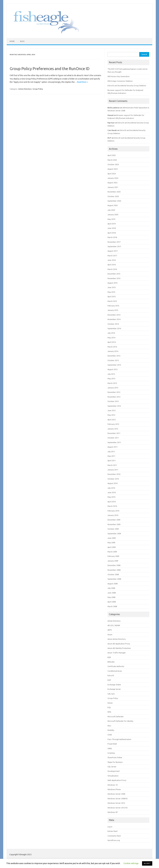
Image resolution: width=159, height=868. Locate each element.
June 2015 (112, 287)
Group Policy (38, 89)
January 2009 (113, 561)
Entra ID (111, 675)
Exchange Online (114, 685)
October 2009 (113, 529)
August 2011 (113, 447)
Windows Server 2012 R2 (118, 808)
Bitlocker (111, 662)
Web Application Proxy (117, 780)
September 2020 (114, 201)
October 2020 (113, 196)
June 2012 (112, 410)
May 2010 (111, 497)
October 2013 (113, 360)
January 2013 (113, 388)
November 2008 (114, 570)
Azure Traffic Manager (117, 653)
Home (12, 41)
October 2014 (113, 324)
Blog (22, 41)
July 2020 (111, 210)
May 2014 (111, 338)
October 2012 (113, 401)
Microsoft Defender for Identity (120, 721)
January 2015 (113, 310)
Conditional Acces (115, 671)
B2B (109, 657)
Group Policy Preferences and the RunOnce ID (50, 69)
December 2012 (114, 392)
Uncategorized (114, 771)
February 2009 (113, 556)
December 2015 (114, 274)
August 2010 (113, 483)
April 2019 (112, 224)
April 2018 (112, 233)
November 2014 (114, 319)
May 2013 (111, 379)
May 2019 (111, 219)
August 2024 (113, 169)
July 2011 (111, 452)
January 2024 (113, 178)
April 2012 (112, 420)
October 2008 (113, 574)
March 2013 (112, 383)
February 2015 (113, 306)
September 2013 (114, 365)
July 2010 (111, 488)
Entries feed (112, 831)
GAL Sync (111, 694)
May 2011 (111, 456)
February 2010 (113, 511)
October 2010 (113, 479)
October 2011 (113, 438)
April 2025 (112, 155)
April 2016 (112, 265)
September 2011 (114, 442)
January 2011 (113, 470)
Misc (109, 726)
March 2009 (112, 552)
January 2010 (113, 515)
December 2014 (114, 315)
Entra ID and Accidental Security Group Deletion (127, 86)
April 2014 (112, 342)
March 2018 (112, 237)
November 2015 (114, 278)
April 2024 (112, 174)
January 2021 (113, 187)
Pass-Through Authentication (119, 739)
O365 (110, 735)
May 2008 (111, 597)
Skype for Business (115, 762)
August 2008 (113, 584)
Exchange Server (114, 689)
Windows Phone (114, 789)
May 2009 (111, 543)
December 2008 (114, 565)
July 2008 (111, 588)
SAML (110, 748)
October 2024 (113, 164)
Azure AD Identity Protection (119, 648)
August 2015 (113, 283)
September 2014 (114, 328)
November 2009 (114, 524)
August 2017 (113, 251)
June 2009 (112, 538)
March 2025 (112, 160)
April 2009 (112, 547)
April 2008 (112, 602)
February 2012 (113, 424)
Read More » (82, 82)
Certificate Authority (116, 666)
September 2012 (114, 406)
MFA (109, 712)
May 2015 (111, 292)
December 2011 (114, 433)
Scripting (111, 753)
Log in (110, 827)
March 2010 (112, 506)
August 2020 (113, 205)
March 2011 (112, 465)
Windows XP (113, 812)
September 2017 (114, 246)
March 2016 (112, 269)
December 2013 (114, 356)
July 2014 (111, 333)
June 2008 (112, 593)
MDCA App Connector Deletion (120, 81)
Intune (110, 703)
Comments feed (114, 836)
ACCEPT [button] (147, 863)
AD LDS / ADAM (114, 625)
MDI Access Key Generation (119, 76)
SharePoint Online (115, 757)
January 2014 (113, 351)
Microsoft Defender (116, 717)
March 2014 (112, 347)
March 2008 (112, 606)
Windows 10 (113, 785)
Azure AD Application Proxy (119, 644)
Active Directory (25, 89)
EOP (109, 680)
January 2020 (113, 215)
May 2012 (111, 415)
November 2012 (114, 397)
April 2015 (112, 297)
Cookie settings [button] (131, 863)
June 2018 (112, 228)
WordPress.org (114, 840)
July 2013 (111, 374)
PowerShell (112, 744)
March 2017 (112, 256)
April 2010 (112, 502)
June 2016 (112, 260)
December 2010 (114, 474)
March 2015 (112, 301)
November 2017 (114, 242)
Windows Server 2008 (116, 794)
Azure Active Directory (117, 639)
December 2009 (114, 520)
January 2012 (113, 429)
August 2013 (113, 369)
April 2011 (112, 461)
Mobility (111, 730)
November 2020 (114, 192)
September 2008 (114, 579)
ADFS (110, 630)
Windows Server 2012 (116, 803)
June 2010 (112, 492)
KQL (109, 707)
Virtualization (113, 776)
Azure (110, 635)
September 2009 (114, 534)
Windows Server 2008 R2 (118, 799)
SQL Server (112, 767)
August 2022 (113, 183)
